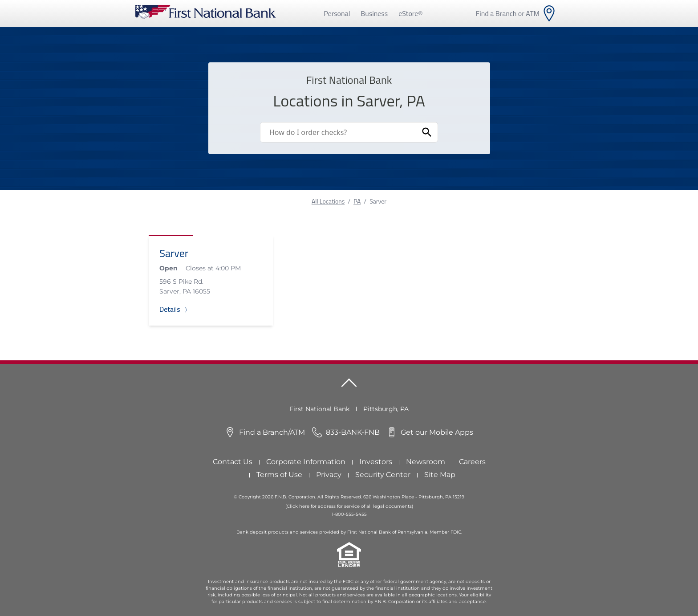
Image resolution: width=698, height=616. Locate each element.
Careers (472, 462)
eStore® (410, 13)
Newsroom (426, 462)
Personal (337, 13)
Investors (376, 462)
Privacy (329, 475)
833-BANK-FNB (353, 432)
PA (357, 201)
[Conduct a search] (338, 132)
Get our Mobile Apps (437, 432)
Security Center (383, 475)
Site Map (440, 475)
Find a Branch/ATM (272, 432)
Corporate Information (306, 462)
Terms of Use (279, 475)
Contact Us (233, 462)
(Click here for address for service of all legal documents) (349, 506)
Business (374, 13)
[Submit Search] (427, 132)
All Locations (328, 201)
